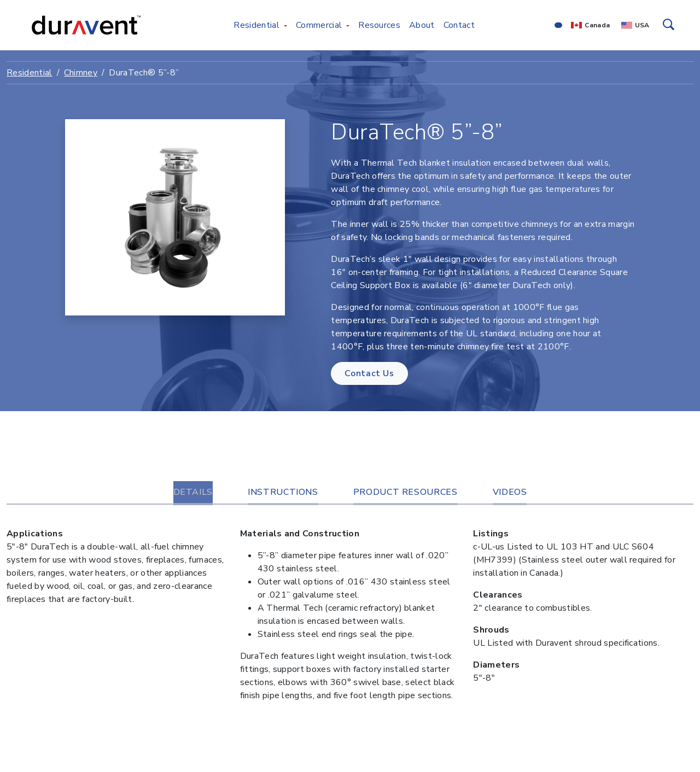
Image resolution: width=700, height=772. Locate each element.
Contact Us (369, 373)
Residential (30, 73)
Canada (597, 25)
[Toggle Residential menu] (285, 25)
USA (642, 25)
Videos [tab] (510, 492)
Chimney (81, 73)
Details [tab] (193, 492)
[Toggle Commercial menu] (348, 25)
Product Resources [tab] (406, 492)
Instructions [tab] (283, 492)
